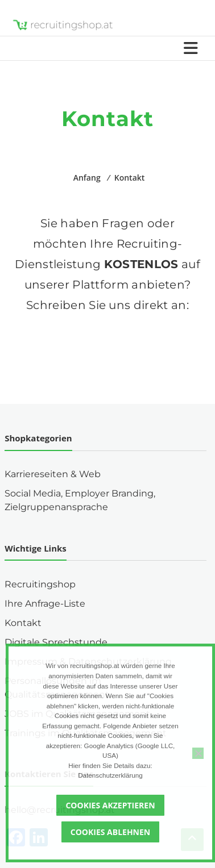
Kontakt (23, 623)
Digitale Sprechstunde (56, 642)
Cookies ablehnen (110, 832)
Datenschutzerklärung (110, 775)
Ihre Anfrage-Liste (45, 604)
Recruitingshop (40, 584)
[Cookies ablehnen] (198, 753)
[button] (108, 347)
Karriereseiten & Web (53, 474)
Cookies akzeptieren (110, 805)
